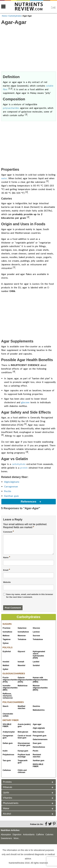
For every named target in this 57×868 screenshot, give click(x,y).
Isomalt (21, 662)
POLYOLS (8, 647)
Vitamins (8, 798)
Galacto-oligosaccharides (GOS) (25, 680)
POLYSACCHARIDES (13, 702)
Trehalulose (38, 639)
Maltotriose (23, 686)
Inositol (6, 662)
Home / (5, 16)
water (4, 178)
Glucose (36, 628)
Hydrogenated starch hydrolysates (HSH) (39, 655)
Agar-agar (37, 724)
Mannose (22, 636)
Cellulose (7, 770)
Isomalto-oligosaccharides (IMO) (10, 688)
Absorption (6, 834)
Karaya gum (23, 751)
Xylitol (5, 669)
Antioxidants (29, 834)
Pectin (8, 491)
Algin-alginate (39, 728)
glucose (25, 402)
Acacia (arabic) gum (24, 725)
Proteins (7, 782)
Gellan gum (8, 743)
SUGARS (7, 624)
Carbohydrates (15, 16)
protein (24, 468)
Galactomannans (40, 739)
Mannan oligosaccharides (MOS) (40, 688)
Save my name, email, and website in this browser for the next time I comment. (30, 596)
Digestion (17, 834)
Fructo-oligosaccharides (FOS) (10, 680)
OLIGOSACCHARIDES (14, 674)
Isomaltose (8, 632)
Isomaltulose (23, 632)
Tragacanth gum (23, 762)
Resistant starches (37, 756)
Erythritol (7, 652)
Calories (49, 834)
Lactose (36, 632)
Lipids (6, 792)
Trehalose (22, 639)
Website (7, 582)
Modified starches (22, 707)
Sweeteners (7, 838)
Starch (6, 706)
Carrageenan (11, 486)
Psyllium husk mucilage (24, 756)
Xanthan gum (11, 496)
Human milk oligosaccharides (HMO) (40, 680)
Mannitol (22, 665)
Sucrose (36, 636)
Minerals (8, 787)
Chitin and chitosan (22, 771)
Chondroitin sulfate (8, 715)
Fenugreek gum (40, 736)
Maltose (6, 636)
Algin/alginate (12, 482)
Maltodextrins (39, 710)
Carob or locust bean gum (25, 737)
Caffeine (40, 834)
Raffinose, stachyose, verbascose (8, 696)
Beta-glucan (23, 732)
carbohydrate (19, 464)
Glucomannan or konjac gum (24, 744)
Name (7, 557)
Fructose (7, 628)
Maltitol (6, 665)
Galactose (22, 628)
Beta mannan (39, 732)
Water (6, 808)
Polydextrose (8, 755)
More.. (17, 838)
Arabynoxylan (9, 732)
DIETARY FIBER (11, 720)
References (28, 502)
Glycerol (21, 652)
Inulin (5, 751)
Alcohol (7, 814)
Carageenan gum (8, 737)
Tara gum (7, 761)
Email (7, 570)
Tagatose (7, 639)
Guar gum (37, 743)
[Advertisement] (29, 49)
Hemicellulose (39, 747)
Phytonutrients (11, 803)
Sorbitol (36, 665)
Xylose (6, 643)
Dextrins (36, 706)
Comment (9, 532)
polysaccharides (11, 108)
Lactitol (36, 662)
